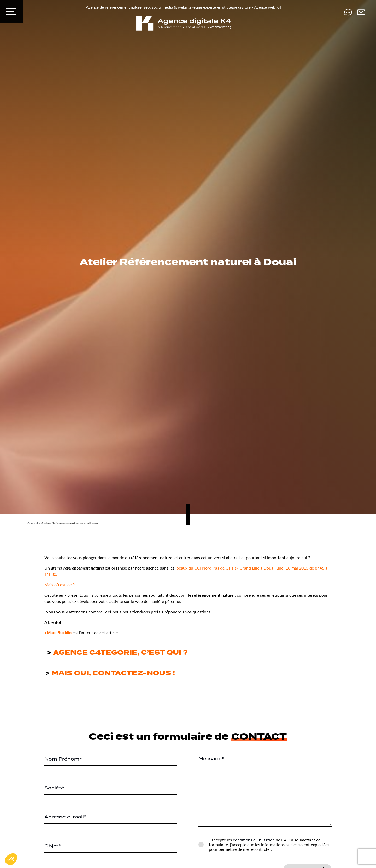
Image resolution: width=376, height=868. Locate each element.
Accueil (33, 523)
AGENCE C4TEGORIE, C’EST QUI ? (120, 653)
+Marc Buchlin (58, 633)
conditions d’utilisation (254, 840)
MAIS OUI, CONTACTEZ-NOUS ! (112, 673)
